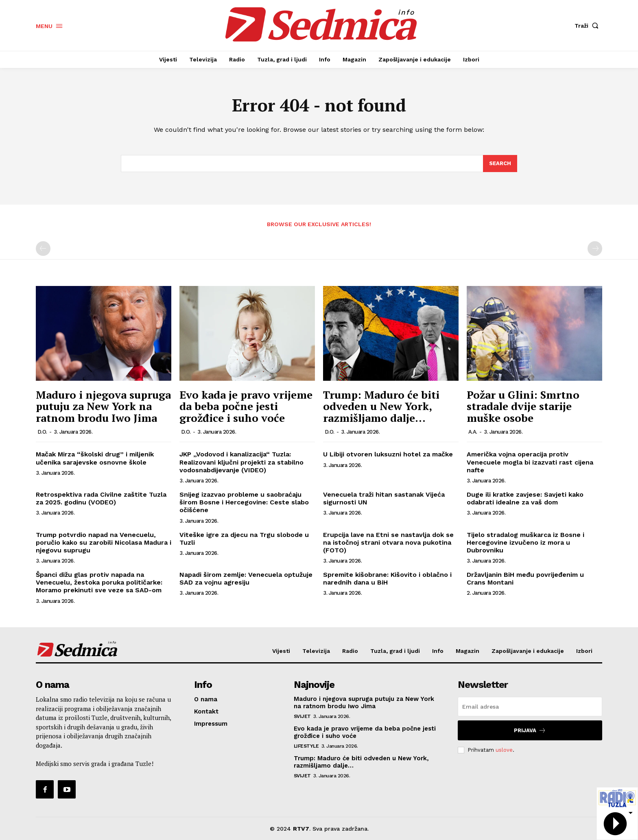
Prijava (530, 730)
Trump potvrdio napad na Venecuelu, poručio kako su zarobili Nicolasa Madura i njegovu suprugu (104, 542)
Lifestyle (306, 746)
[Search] (500, 164)
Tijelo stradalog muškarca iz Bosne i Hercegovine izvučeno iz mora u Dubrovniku (525, 542)
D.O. (42, 432)
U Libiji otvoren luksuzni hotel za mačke (388, 454)
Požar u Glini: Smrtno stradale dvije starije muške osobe (523, 406)
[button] (588, 26)
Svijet (302, 716)
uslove (504, 750)
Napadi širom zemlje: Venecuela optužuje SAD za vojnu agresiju (246, 578)
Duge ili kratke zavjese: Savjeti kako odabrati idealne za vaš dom (525, 498)
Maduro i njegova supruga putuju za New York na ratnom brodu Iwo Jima (103, 406)
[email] (530, 707)
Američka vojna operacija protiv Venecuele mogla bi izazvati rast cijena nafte (530, 462)
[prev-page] (43, 249)
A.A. (473, 432)
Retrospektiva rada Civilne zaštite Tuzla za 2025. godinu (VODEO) (101, 498)
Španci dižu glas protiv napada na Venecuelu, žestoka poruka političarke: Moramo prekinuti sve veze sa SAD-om (99, 582)
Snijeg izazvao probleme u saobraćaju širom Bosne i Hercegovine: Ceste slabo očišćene (244, 502)
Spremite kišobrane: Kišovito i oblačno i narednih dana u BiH (387, 578)
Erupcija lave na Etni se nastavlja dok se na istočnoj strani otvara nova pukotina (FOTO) (388, 542)
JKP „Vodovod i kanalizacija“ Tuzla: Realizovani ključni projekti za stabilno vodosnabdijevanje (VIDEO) (241, 462)
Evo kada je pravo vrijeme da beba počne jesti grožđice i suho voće (246, 406)
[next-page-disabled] (595, 249)
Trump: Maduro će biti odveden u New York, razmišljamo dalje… (381, 406)
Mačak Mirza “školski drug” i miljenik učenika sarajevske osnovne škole (95, 458)
